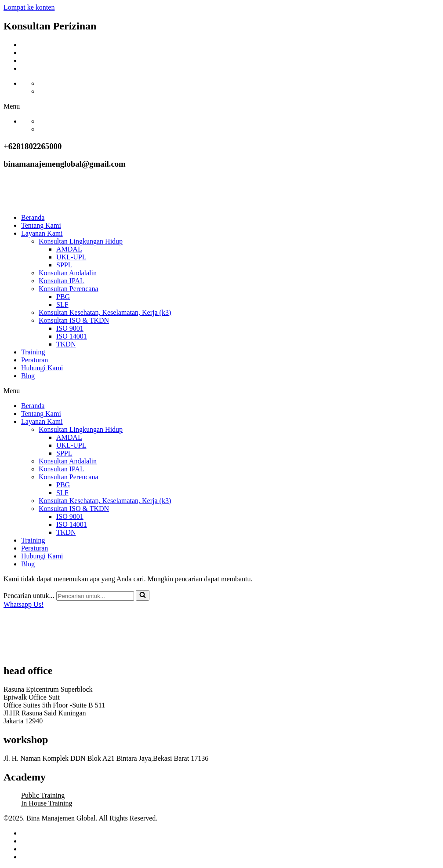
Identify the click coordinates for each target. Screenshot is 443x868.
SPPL (64, 265)
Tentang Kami (41, 225)
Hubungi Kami (42, 368)
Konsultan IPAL (62, 281)
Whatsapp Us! (24, 604)
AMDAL (69, 249)
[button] (221, 106)
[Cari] (95, 596)
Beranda (33, 217)
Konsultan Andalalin (68, 273)
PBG (63, 297)
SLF (62, 305)
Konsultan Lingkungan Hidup (81, 241)
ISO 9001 (70, 328)
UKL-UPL (71, 257)
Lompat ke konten (29, 7)
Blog (28, 376)
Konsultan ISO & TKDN (74, 320)
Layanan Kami (42, 233)
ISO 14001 (72, 336)
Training (33, 352)
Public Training (43, 795)
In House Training (47, 803)
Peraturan (34, 360)
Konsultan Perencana (69, 289)
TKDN (66, 344)
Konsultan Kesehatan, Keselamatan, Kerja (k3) (105, 312)
